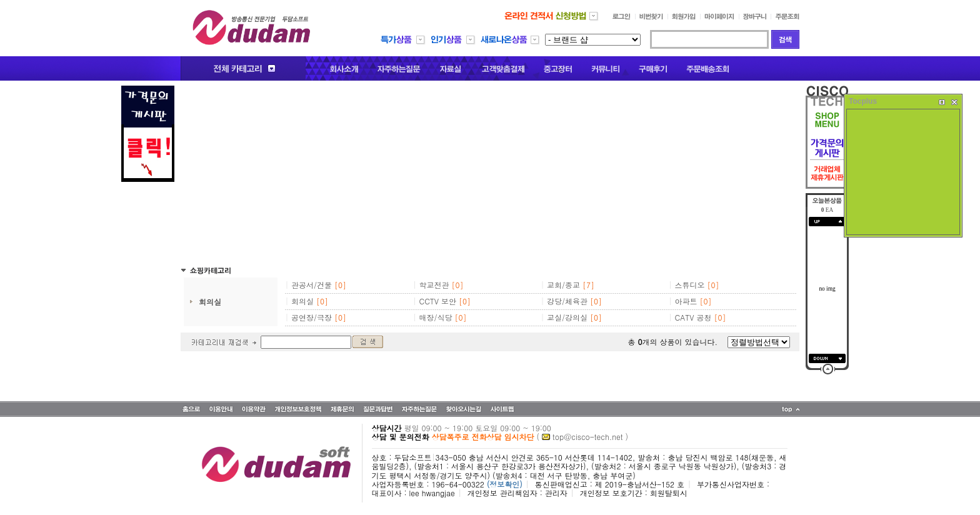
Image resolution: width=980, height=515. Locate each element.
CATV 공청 (693, 317)
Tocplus (863, 101)
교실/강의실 (567, 317)
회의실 (210, 302)
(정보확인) (505, 484)
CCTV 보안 (438, 301)
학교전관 (434, 285)
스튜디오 (690, 285)
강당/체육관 (567, 301)
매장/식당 (436, 317)
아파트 (686, 301)
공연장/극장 (312, 317)
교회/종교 (563, 285)
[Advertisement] (490, 173)
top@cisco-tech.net (587, 437)
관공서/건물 (312, 285)
